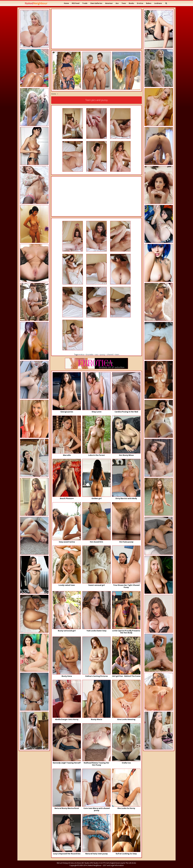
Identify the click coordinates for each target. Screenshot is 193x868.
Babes (149, 3)
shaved (110, 354)
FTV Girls (106, 863)
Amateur (109, 3)
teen (117, 354)
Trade (85, 3)
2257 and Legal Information (113, 865)
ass (97, 354)
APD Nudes (94, 863)
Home (66, 3)
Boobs (131, 3)
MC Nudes (86, 863)
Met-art (60, 863)
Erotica (140, 3)
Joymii (123, 863)
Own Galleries (96, 3)
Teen (124, 3)
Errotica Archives (75, 863)
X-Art (101, 863)
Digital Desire (115, 863)
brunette (90, 354)
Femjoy (65, 863)
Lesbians (158, 3)
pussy (103, 354)
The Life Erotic (131, 863)
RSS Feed (76, 3)
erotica (81, 354)
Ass (117, 3)
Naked (36, 3)
